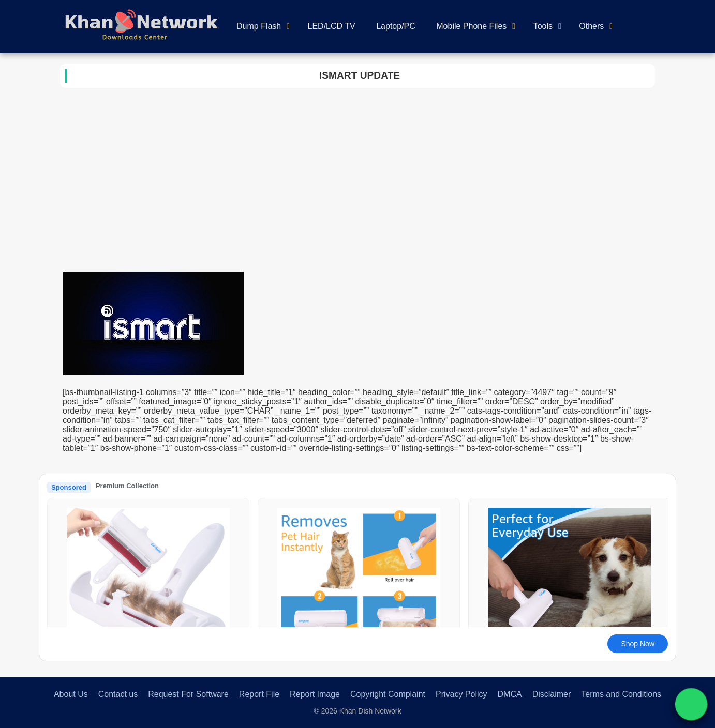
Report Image (315, 694)
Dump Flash (259, 26)
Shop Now (638, 644)
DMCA (510, 694)
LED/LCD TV (332, 26)
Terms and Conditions (621, 694)
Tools (543, 26)
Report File (259, 694)
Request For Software (188, 694)
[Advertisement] (357, 189)
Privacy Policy (461, 694)
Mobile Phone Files (471, 26)
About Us (71, 694)
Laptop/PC (396, 26)
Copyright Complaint (388, 694)
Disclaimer (552, 694)
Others (591, 26)
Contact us (118, 694)
